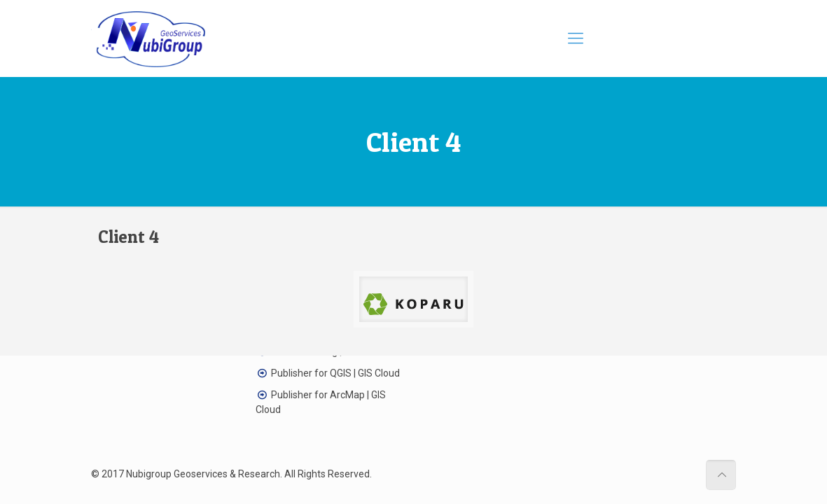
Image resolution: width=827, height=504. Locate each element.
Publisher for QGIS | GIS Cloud (335, 373)
